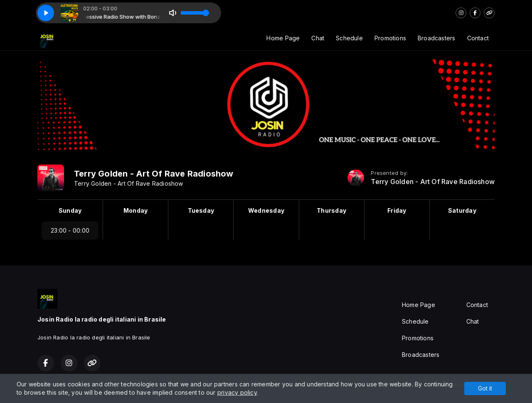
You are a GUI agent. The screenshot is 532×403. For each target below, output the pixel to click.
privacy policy (237, 392)
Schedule (349, 38)
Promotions (390, 38)
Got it (485, 388)
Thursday (331, 210)
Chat (318, 38)
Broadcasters (437, 38)
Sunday (70, 210)
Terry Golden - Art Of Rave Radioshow (433, 182)
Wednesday (266, 210)
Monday (135, 210)
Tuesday (201, 210)
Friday (397, 210)
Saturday (462, 210)
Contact (478, 38)
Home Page (283, 38)
